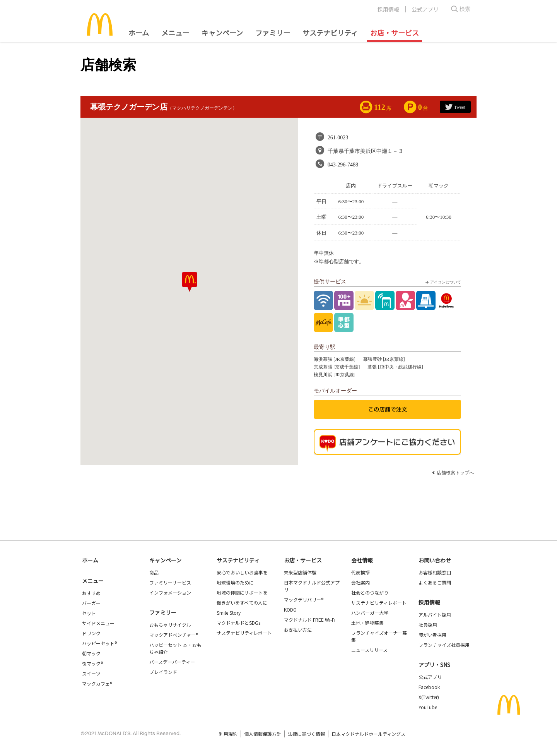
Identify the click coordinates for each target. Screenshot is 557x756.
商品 (154, 572)
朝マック (91, 653)
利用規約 (228, 734)
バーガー (91, 603)
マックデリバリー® (304, 599)
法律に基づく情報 (306, 734)
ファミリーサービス (170, 582)
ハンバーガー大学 (370, 613)
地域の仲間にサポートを (242, 592)
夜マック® (92, 663)
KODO (290, 609)
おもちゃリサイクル (170, 625)
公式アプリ (425, 9)
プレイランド (163, 672)
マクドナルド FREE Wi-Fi (310, 620)
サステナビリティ (330, 33)
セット (89, 613)
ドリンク (91, 633)
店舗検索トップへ (455, 473)
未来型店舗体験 (300, 572)
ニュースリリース (369, 650)
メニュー (93, 581)
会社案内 (361, 582)
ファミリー (273, 33)
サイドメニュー (98, 623)
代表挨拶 (361, 572)
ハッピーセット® (99, 643)
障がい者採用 (432, 635)
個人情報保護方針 (263, 734)
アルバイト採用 (435, 615)
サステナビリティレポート (244, 633)
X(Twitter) (429, 697)
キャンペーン (222, 33)
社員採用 (428, 625)
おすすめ (91, 593)
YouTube (428, 707)
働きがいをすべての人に (242, 603)
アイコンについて (443, 282)
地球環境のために (235, 582)
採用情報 (388, 9)
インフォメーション (170, 592)
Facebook (429, 687)
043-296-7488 (343, 165)
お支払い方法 (298, 630)
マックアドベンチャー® (174, 635)
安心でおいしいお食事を (242, 572)
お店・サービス (395, 33)
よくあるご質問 (435, 582)
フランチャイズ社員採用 (444, 645)
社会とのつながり (370, 592)
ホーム (139, 33)
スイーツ (91, 673)
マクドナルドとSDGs (238, 623)
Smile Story (229, 613)
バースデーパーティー (172, 662)
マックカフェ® (97, 683)
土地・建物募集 (367, 623)
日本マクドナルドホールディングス (368, 734)
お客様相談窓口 (435, 572)
